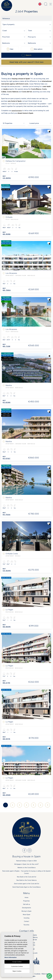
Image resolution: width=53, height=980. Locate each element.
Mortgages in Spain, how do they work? (27, 864)
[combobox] (27, 24)
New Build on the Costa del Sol (27, 877)
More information (11, 957)
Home (26, 897)
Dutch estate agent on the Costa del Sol (27, 884)
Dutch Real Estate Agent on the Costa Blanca (26, 887)
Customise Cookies (17, 966)
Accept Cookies (17, 962)
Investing (27, 918)
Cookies (37, 974)
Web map (45, 974)
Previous (4, 144)
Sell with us (27, 904)
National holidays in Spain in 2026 (26, 861)
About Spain (26, 915)
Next (49, 144)
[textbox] (27, 25)
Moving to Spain (26, 911)
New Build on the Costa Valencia (26, 880)
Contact (26, 921)
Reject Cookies (17, 971)
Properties (26, 901)
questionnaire (17, 111)
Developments (27, 908)
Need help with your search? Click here (26, 62)
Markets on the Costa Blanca (27, 868)
